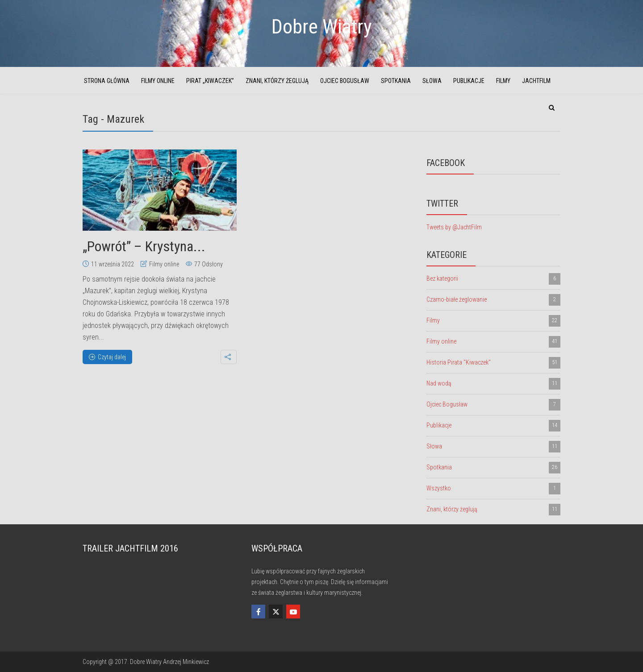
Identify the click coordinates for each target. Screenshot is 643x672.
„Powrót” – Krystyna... (144, 246)
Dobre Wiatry (322, 27)
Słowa (432, 81)
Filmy (503, 81)
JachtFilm (536, 81)
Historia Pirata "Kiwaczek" (493, 363)
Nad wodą (493, 384)
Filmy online (158, 81)
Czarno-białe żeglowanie (493, 300)
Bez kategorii (493, 279)
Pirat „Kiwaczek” (210, 81)
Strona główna (107, 81)
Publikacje (469, 81)
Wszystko (493, 489)
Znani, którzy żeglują (277, 81)
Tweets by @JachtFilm (454, 227)
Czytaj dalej (107, 357)
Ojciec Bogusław (345, 81)
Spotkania (396, 81)
